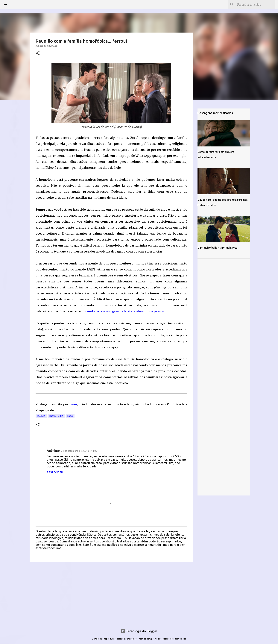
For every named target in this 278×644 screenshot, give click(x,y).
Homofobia (56, 416)
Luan (73, 404)
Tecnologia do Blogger (139, 631)
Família (41, 416)
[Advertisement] (111, 594)
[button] (38, 53)
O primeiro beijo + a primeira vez (218, 248)
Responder (55, 472)
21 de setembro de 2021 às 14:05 (79, 451)
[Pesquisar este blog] (255, 4)
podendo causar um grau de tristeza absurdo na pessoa (123, 311)
